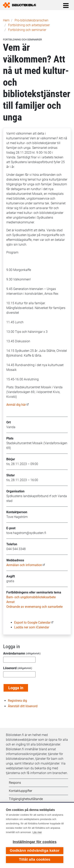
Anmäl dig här (16, 405)
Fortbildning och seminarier (27, 30)
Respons (15, 783)
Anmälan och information (24, 565)
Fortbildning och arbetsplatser (29, 25)
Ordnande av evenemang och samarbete (34, 607)
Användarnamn (14, 653)
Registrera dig (17, 701)
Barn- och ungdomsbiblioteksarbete (31, 597)
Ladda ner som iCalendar (32, 627)
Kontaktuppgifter (21, 791)
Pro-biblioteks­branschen (31, 20)
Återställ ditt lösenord (23, 706)
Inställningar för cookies (35, 842)
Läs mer (37, 832)
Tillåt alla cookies (35, 859)
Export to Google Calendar (32, 623)
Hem (6, 20)
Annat (10, 602)
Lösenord (10, 668)
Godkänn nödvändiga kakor (35, 850)
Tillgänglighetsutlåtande (26, 799)
